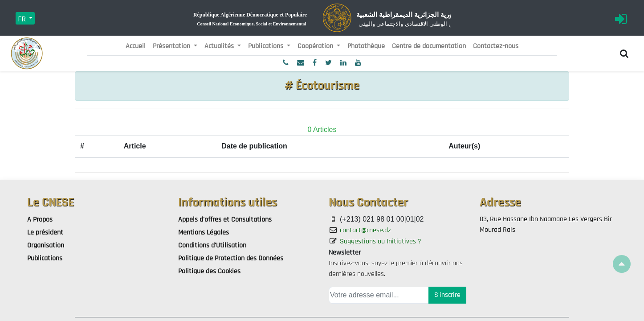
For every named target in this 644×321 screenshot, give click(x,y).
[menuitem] (136, 46)
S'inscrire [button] (447, 295)
